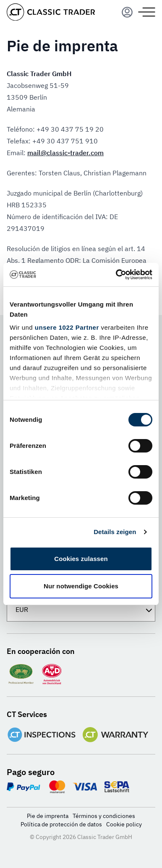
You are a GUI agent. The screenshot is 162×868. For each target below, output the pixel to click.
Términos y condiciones (104, 816)
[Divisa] (81, 609)
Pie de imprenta (48, 816)
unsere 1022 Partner (67, 327)
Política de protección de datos (61, 824)
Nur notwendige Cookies (81, 586)
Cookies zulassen (81, 559)
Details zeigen (115, 532)
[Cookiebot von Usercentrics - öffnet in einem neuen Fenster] (116, 275)
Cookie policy (124, 824)
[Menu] (127, 12)
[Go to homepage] (51, 12)
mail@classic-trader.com (65, 153)
